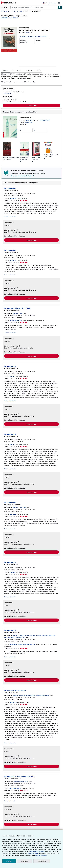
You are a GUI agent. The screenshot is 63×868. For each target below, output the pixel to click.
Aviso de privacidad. (41, 855)
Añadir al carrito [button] (32, 105)
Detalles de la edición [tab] (33, 70)
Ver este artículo (7, 94)
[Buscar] (60, 7)
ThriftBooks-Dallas (16, 320)
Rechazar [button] (25, 861)
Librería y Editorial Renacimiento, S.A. (22, 644)
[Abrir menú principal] (4, 7)
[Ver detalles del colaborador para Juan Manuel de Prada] (10, 18)
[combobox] (34, 7)
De (27, 41)
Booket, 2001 (29, 122)
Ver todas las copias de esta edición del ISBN (33, 36)
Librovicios (13, 702)
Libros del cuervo (15, 788)
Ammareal (13, 514)
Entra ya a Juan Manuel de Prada (23, 176)
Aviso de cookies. (34, 853)
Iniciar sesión (52, 3)
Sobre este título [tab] (17, 70)
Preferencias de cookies (37, 851)
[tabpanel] (31, 78)
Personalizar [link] (42, 861)
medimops (13, 198)
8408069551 (29, 120)
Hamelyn (12, 376)
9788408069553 (45, 120)
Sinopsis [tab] (5, 70)
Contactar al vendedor (10, 217)
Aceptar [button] (9, 861)
